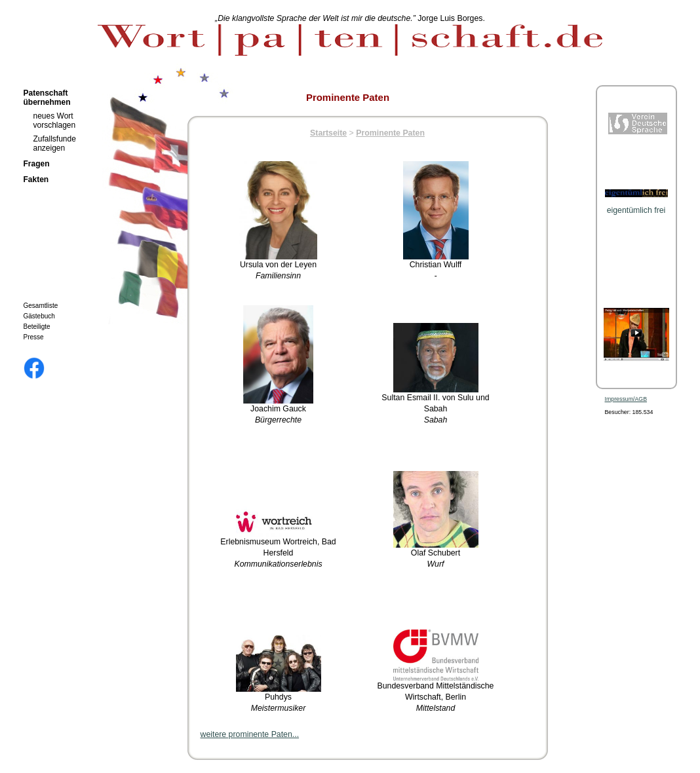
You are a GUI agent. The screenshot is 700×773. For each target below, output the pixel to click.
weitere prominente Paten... (250, 734)
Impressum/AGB (626, 399)
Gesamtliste (41, 306)
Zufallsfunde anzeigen (55, 143)
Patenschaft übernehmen (47, 98)
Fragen (37, 164)
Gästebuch (39, 316)
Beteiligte (37, 327)
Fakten (36, 179)
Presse (34, 337)
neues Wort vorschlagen (55, 121)
